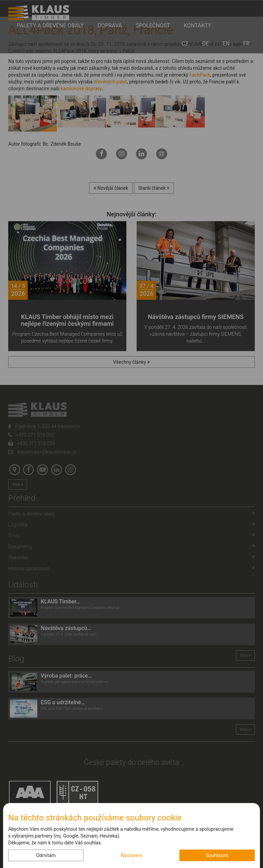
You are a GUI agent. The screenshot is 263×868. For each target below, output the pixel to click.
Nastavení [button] (131, 855)
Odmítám (46, 855)
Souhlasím (217, 855)
